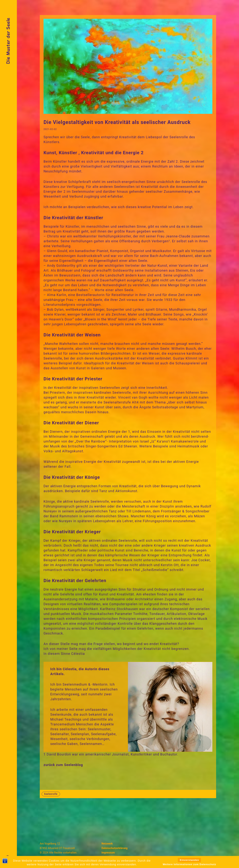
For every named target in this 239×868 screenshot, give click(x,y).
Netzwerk (107, 844)
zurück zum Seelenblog (63, 765)
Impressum (108, 853)
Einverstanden (189, 865)
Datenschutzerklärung (115, 848)
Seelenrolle (51, 794)
